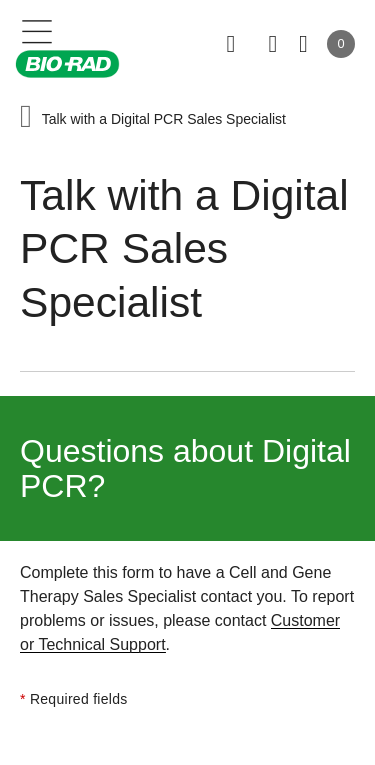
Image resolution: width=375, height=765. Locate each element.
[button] (26, 118)
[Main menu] (37, 30)
